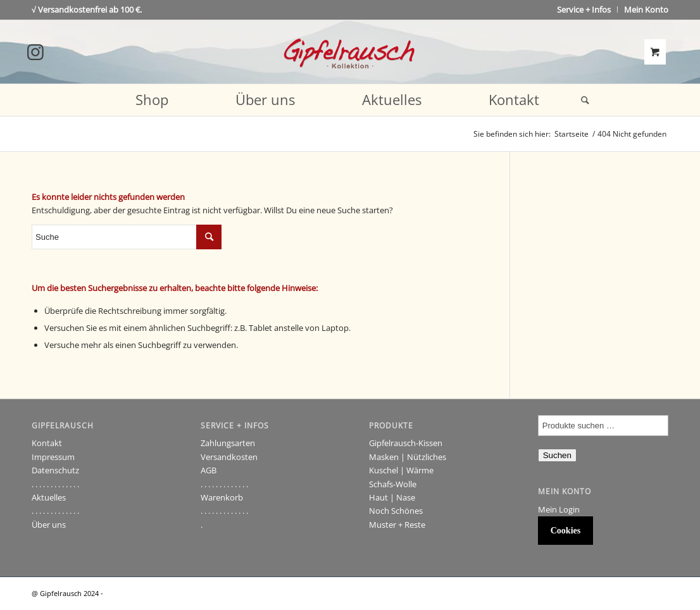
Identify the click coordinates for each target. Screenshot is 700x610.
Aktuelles (49, 497)
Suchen (557, 455)
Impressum (53, 457)
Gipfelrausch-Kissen (406, 443)
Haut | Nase (392, 497)
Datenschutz (55, 470)
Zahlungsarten (228, 443)
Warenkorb (222, 497)
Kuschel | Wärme (401, 470)
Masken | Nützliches (408, 457)
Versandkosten (229, 457)
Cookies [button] (566, 531)
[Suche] (581, 100)
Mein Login (559, 509)
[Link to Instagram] (35, 52)
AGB (209, 470)
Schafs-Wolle (393, 484)
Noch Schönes (396, 511)
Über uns (49, 525)
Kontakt (47, 443)
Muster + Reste (397, 525)
